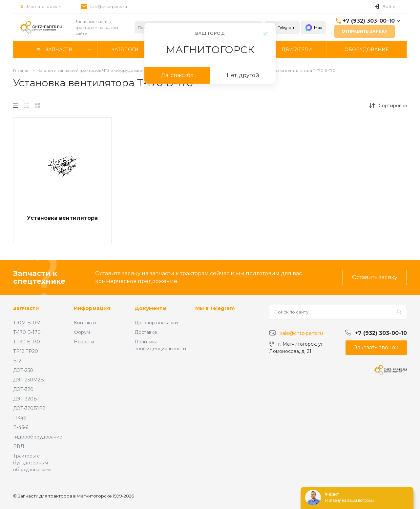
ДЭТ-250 (23, 370)
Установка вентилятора (62, 218)
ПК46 (20, 418)
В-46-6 (21, 427)
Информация (92, 308)
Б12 (17, 361)
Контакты (85, 323)
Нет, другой (243, 75)
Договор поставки (156, 323)
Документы (151, 308)
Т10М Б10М (27, 323)
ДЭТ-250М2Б (29, 380)
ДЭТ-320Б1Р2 (29, 408)
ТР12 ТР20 (26, 351)
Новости (84, 342)
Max (313, 28)
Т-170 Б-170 (27, 332)
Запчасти (26, 308)
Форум (82, 332)
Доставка (146, 332)
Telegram (282, 28)
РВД (19, 446)
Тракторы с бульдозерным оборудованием (32, 463)
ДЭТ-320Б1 (26, 399)
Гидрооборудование (38, 437)
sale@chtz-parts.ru (109, 6)
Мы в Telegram (215, 308)
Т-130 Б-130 (27, 342)
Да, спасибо (177, 75)
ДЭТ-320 (23, 389)
